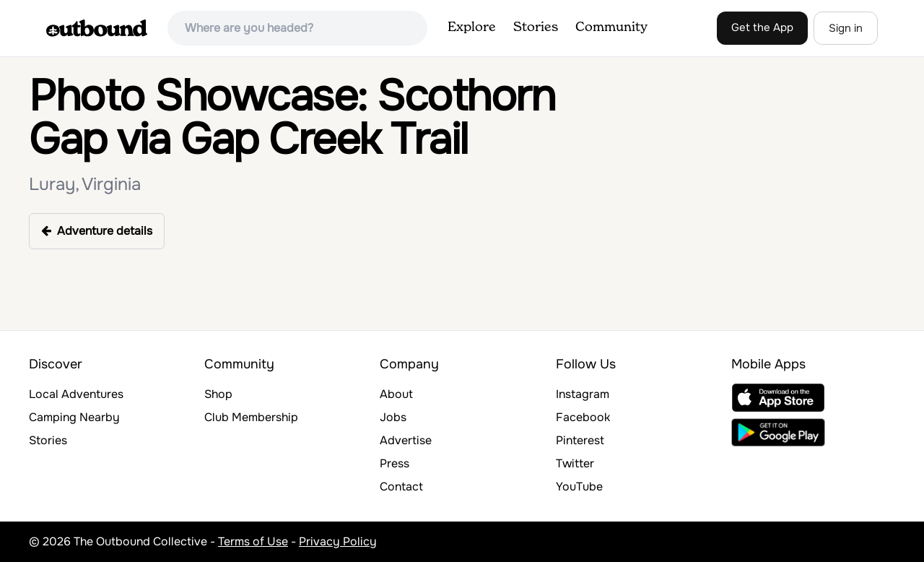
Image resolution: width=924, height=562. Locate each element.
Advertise (406, 440)
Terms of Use (253, 541)
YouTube (579, 487)
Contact (401, 487)
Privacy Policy (338, 541)
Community (611, 27)
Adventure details (97, 231)
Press (395, 463)
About (396, 394)
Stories (536, 27)
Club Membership (251, 417)
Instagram (583, 394)
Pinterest (580, 440)
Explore (472, 27)
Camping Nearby (74, 417)
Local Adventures (76, 394)
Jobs (393, 417)
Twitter (575, 463)
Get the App (762, 27)
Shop (218, 394)
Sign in (846, 28)
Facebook (583, 417)
